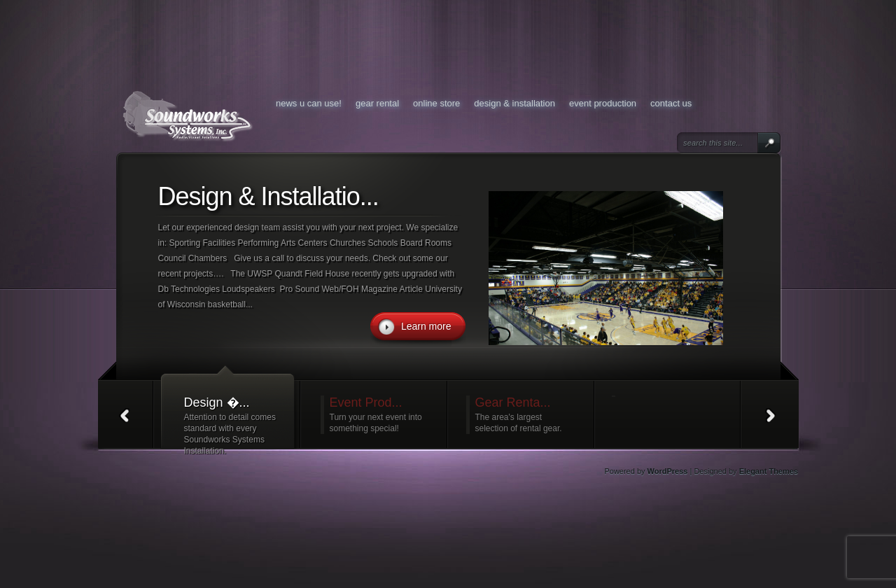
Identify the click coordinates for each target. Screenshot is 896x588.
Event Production (603, 103)
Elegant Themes (769, 471)
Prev (125, 415)
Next (771, 415)
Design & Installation (514, 103)
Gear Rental (377, 103)
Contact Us (671, 103)
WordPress (668, 471)
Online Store (436, 103)
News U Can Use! (309, 103)
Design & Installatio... (268, 196)
